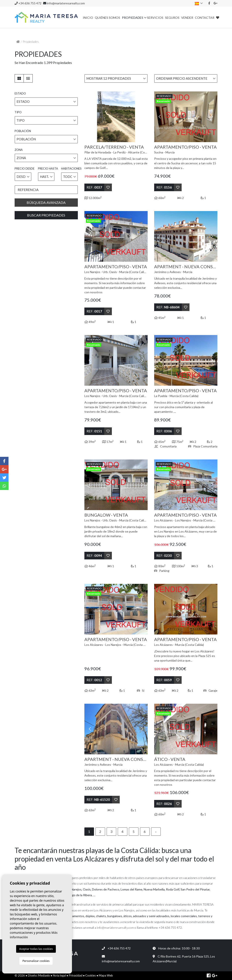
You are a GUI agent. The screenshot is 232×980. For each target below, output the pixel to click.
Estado (20, 93)
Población (23, 131)
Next (142, 117)
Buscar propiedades (46, 215)
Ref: (94, 187)
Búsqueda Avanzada (46, 202)
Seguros (172, 18)
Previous (90, 117)
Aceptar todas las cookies (36, 949)
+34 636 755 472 (28, 3)
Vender (187, 18)
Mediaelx (44, 975)
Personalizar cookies (36, 961)
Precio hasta (46, 168)
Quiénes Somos (107, 18)
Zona (19, 150)
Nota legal (59, 975)
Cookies (90, 975)
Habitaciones (69, 168)
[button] (116, 78)
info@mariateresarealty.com (66, 3)
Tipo (18, 112)
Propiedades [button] (133, 18)
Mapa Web (106, 975)
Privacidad (76, 975)
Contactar (205, 18)
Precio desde (23, 168)
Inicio (88, 18)
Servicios (155, 18)
